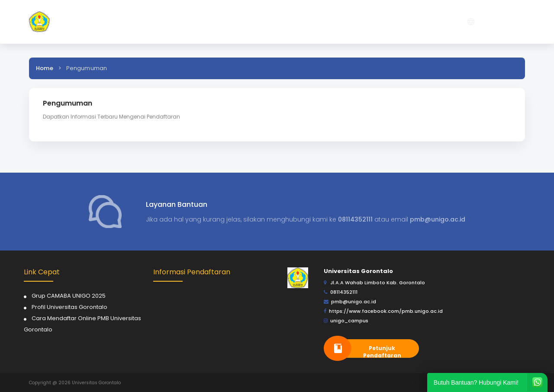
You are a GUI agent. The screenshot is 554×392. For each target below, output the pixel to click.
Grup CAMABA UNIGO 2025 (69, 296)
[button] (365, 22)
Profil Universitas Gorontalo (69, 307)
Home (45, 68)
